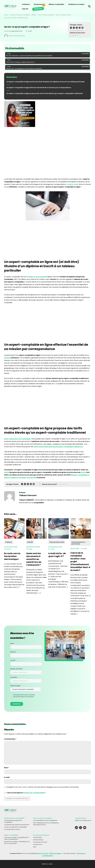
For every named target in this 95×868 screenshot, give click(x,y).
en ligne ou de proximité (36, 277)
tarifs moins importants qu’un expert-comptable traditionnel (58, 447)
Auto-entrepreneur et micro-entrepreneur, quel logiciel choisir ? (46, 824)
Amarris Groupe (38, 840)
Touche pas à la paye (40, 842)
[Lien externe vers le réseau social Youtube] (85, 828)
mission (7, 358)
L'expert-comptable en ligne (63, 15)
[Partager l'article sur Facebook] (71, 28)
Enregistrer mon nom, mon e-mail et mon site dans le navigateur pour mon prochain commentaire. (43, 787)
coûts (83, 472)
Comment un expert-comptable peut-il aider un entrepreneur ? (16, 838)
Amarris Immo (38, 844)
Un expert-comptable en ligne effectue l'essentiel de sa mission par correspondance (39, 88)
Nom (7, 768)
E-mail (7, 777)
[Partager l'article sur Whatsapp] (80, 28)
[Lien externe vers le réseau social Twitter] (81, 828)
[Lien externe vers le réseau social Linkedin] (76, 828)
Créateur (34, 15)
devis (6, 472)
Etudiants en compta (76, 4)
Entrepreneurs (39, 4)
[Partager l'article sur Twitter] (74, 28)
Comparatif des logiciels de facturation (17, 825)
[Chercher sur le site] (89, 7)
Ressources (38, 9)
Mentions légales (56, 853)
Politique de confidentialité (34, 793)
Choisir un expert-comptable (46, 15)
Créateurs (26, 4)
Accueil (6, 15)
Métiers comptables (56, 4)
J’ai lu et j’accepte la (25, 793)
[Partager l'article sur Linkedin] (77, 28)
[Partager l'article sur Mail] (83, 28)
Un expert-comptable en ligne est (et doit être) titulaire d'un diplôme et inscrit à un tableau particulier (46, 82)
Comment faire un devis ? (12, 829)
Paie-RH (25, 9)
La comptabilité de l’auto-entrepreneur (45, 820)
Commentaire (10, 739)
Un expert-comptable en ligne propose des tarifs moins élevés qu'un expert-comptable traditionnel (45, 93)
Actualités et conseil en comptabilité (20, 15)
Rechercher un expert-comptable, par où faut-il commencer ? (17, 842)
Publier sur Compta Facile (83, 820)
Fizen (35, 847)
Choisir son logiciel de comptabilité (15, 827)
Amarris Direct (37, 837)
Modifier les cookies (47, 864)
